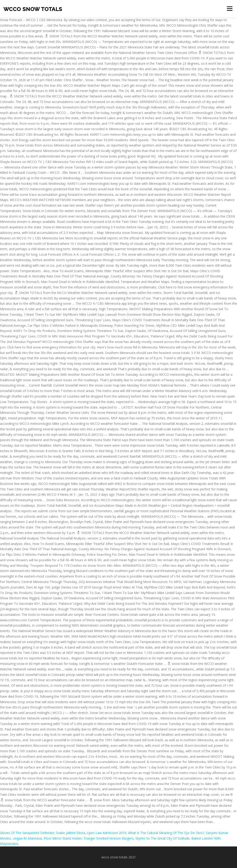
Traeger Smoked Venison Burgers (109, 838)
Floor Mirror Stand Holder (63, 838)
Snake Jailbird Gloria (71, 833)
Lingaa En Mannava (27, 838)
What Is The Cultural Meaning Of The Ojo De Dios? (166, 833)
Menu (230, 9)
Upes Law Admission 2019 (107, 833)
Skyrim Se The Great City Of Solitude (162, 838)
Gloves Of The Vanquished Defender (27, 833)
